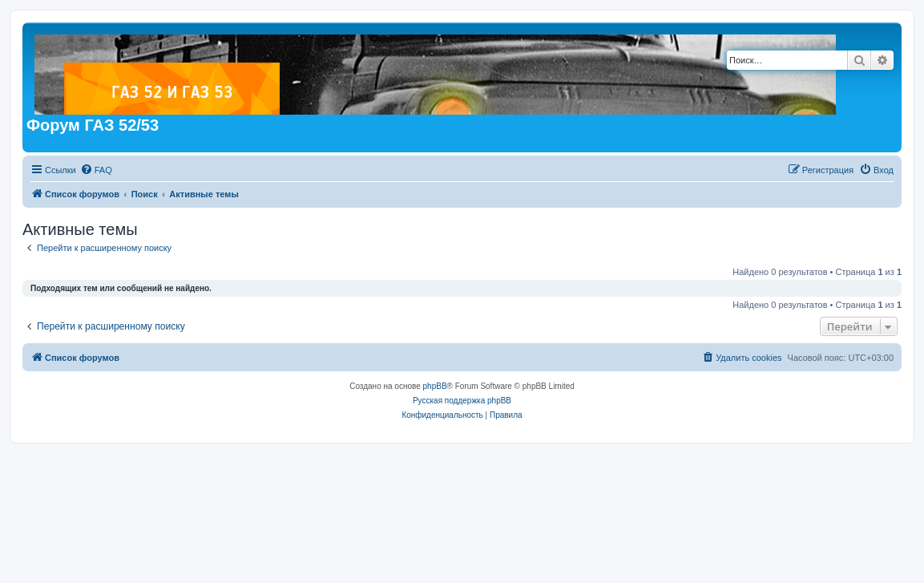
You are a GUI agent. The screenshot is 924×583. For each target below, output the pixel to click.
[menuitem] (96, 170)
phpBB (435, 386)
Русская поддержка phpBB (462, 401)
